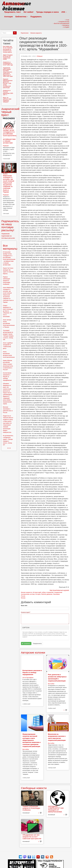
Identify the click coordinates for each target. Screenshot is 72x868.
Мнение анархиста (36, 33)
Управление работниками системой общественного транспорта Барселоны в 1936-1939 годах (8, 72)
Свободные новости (34, 788)
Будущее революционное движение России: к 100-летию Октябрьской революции (8, 83)
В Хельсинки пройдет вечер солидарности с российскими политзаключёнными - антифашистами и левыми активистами (11, 136)
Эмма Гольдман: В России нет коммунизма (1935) (8, 57)
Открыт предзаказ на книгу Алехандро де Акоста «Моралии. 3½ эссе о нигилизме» (8, 311)
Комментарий (26, 612)
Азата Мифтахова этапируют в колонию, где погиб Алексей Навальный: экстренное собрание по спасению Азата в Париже (9, 183)
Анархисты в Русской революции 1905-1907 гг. (8, 93)
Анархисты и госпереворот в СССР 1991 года (8, 64)
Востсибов (51, 684)
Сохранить (26, 644)
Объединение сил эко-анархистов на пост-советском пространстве (32, 837)
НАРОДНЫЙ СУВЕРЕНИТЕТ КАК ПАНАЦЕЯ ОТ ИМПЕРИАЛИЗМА (56, 809)
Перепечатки (25, 33)
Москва (23, 598)
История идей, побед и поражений (43, 592)
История (38, 594)
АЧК (64, 12)
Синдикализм (58, 592)
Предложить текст (13, 12)
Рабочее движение (47, 594)
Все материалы (10, 247)
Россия (23, 596)
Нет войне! (29, 12)
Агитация (8, 17)
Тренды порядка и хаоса (47, 12)
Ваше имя (24, 605)
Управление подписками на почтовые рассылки (8, 236)
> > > (9, 448)
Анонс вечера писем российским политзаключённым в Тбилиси (9, 323)
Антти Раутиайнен (28, 678)
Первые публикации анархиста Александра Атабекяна (31, 808)
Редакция (40, 56)
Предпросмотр (37, 644)
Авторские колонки (33, 653)
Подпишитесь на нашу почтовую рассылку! (10, 226)
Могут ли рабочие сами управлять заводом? (7, 100)
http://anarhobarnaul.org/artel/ (59, 590)
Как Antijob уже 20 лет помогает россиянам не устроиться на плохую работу (8, 49)
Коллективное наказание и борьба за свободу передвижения (32, 673)
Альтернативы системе (28, 594)
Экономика (56, 594)
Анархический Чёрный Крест (10, 112)
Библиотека (22, 17)
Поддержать (36, 17)
